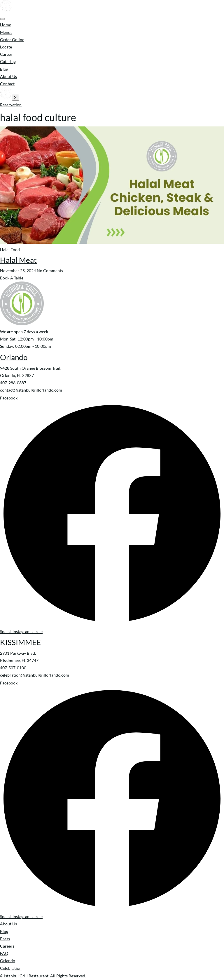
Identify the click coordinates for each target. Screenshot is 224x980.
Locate (6, 47)
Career (6, 54)
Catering (8, 61)
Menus (6, 32)
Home (6, 25)
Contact (7, 84)
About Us (8, 76)
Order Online (12, 40)
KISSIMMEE (20, 642)
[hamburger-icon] (2, 19)
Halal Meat (18, 260)
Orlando (14, 357)
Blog (4, 69)
